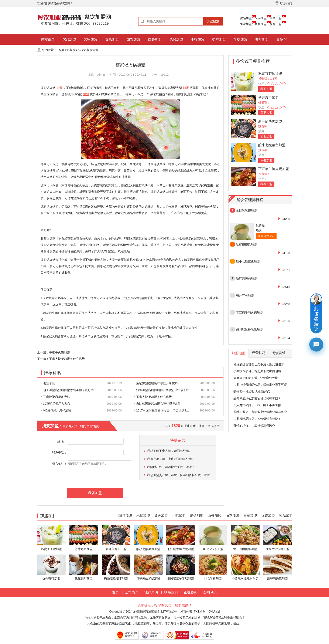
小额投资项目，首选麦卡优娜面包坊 (257, 371)
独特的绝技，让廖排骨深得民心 (254, 426)
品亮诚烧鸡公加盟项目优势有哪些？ (257, 398)
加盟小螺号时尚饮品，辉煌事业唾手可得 (260, 385)
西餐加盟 (261, 24)
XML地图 (214, 611)
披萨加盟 (219, 39)
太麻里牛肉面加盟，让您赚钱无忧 (256, 378)
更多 (280, 39)
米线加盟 (240, 39)
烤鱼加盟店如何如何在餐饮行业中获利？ (162, 390)
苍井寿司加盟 (268, 97)
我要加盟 (266, 89)
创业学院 (48, 383)
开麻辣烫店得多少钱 (56, 397)
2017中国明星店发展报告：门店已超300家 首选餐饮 (164, 410)
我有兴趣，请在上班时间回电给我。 (171, 459)
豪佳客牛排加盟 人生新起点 (252, 392)
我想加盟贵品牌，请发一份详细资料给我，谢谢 (178, 475)
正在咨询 (191, 592)
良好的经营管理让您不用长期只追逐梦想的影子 (265, 364)
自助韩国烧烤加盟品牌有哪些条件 (158, 404)
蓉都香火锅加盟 (59, 352)
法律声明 (151, 592)
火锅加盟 (261, 18)
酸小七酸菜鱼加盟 (272, 145)
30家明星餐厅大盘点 (56, 404)
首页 (61, 50)
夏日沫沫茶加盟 (246, 210)
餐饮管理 (92, 50)
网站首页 (48, 39)
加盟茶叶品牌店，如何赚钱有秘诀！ (257, 419)
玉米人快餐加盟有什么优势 (67, 359)
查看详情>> (265, 236)
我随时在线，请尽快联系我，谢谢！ (171, 467)
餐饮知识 (75, 50)
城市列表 (186, 611)
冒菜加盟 (275, 18)
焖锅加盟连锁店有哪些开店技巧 (156, 383)
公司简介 (132, 592)
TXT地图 (199, 611)
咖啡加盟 (262, 39)
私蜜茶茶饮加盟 (270, 74)
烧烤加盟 (275, 24)
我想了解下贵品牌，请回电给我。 (169, 451)
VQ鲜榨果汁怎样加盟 (56, 410)
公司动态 (210, 592)
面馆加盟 (246, 24)
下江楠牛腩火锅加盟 (274, 169)
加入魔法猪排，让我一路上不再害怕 (257, 405)
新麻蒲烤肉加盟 (270, 121)
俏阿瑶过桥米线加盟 (249, 329)
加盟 (59, 88)
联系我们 (171, 592)
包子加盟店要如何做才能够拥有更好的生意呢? (71, 390)
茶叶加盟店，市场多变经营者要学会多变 (260, 412)
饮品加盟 (246, 18)
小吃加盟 (198, 39)
